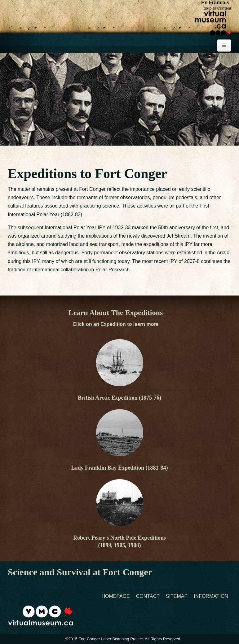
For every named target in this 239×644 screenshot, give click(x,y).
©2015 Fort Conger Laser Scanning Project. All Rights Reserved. (123, 639)
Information (211, 596)
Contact (148, 596)
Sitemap (177, 596)
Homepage (116, 596)
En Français (215, 3)
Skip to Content (217, 8)
